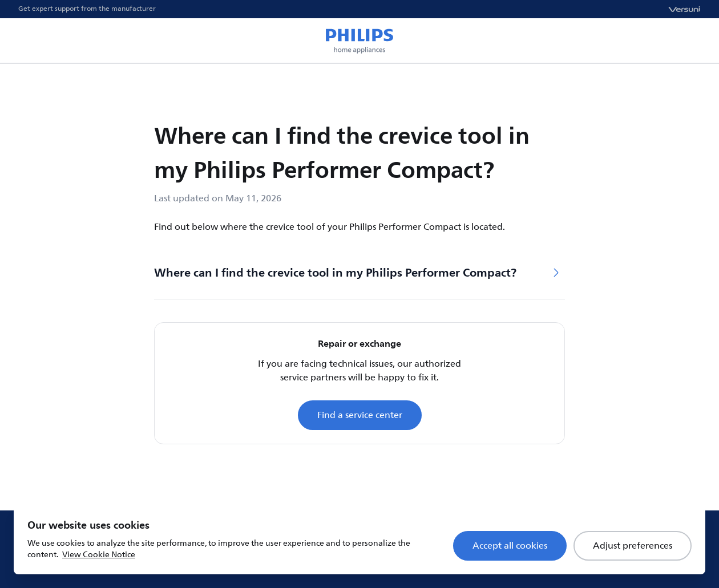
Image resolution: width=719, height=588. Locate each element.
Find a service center (360, 415)
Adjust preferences (633, 546)
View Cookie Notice (99, 555)
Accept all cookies (510, 546)
